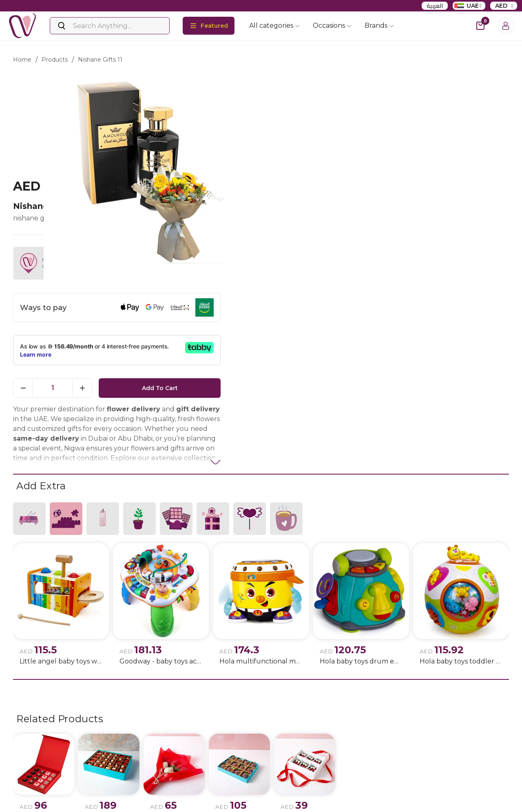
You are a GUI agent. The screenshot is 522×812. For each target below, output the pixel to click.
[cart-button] (480, 26)
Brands (379, 26)
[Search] (110, 26)
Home (22, 60)
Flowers (192, 798)
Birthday (277, 798)
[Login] (506, 26)
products (55, 60)
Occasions (332, 26)
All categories (274, 26)
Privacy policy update (127, 798)
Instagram (39, 798)
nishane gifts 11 (100, 60)
